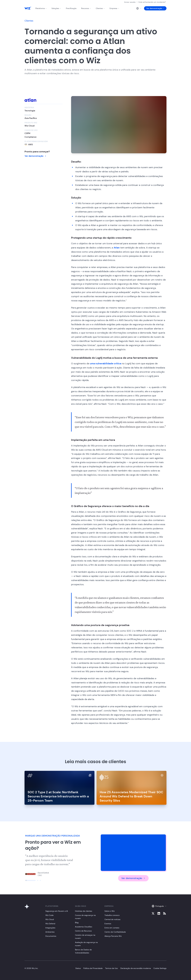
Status (78, 968)
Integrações (50, 928)
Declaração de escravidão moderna (136, 968)
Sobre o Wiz (110, 911)
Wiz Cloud (50, 919)
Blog (77, 923)
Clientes (100, 8)
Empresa (114, 8)
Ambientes (50, 932)
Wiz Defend (50, 924)
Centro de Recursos (83, 931)
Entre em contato (112, 928)
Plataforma (41, 8)
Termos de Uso (111, 968)
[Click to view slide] (30, 880)
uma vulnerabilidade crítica (106, 364)
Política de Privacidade (93, 968)
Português (159, 906)
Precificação (71, 8)
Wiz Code (49, 915)
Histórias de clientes (84, 911)
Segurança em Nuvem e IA (57, 911)
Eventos (108, 924)
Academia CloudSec (84, 927)
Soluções (56, 8)
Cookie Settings (160, 968)
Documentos (51, 936)
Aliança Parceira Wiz (113, 936)
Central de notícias (112, 919)
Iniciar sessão (130, 2)
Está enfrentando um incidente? (152, 2)
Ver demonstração (155, 8)
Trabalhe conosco (112, 915)
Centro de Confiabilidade (115, 932)
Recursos (86, 8)
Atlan (117, 248)
